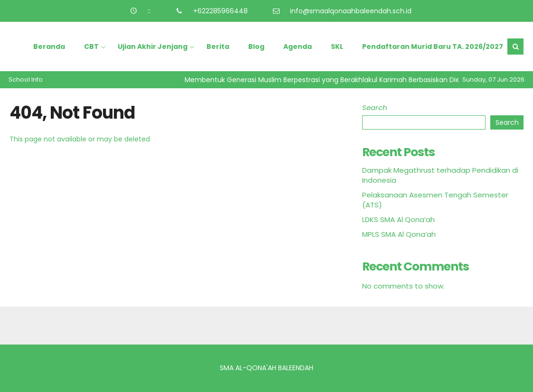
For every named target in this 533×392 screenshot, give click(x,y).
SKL (337, 47)
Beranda (49, 47)
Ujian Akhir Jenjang (153, 47)
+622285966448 (220, 11)
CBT (91, 47)
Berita (218, 47)
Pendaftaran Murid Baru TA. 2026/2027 (433, 47)
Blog (256, 47)
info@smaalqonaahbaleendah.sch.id (351, 11)
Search (375, 107)
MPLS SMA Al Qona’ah (399, 234)
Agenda (298, 47)
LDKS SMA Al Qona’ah (398, 219)
